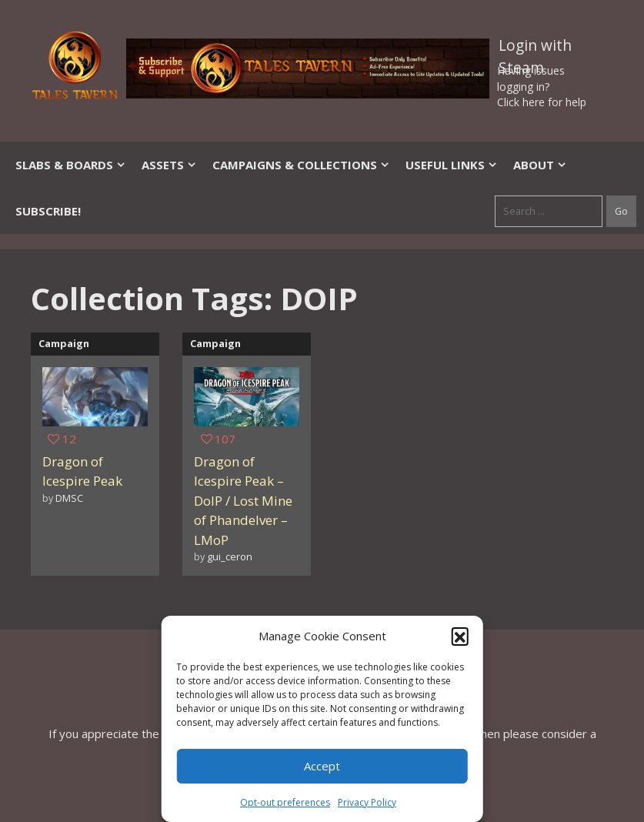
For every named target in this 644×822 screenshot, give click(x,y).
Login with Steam (535, 48)
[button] (460, 636)
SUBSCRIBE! (48, 211)
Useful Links (452, 165)
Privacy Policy (367, 802)
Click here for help (542, 102)
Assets (169, 165)
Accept (322, 766)
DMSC (69, 498)
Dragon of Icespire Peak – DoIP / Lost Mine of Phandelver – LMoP (243, 501)
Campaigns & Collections (301, 165)
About (540, 165)
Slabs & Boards (71, 165)
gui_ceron (230, 556)
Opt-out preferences (285, 802)
